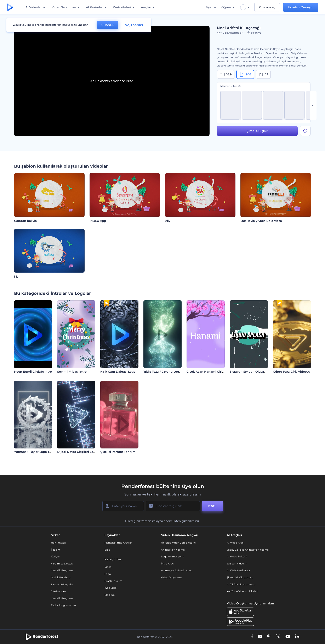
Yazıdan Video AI (237, 564)
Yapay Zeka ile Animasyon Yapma (248, 550)
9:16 (245, 74)
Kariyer (55, 556)
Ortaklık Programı (62, 570)
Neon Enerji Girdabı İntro (33, 372)
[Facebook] (252, 637)
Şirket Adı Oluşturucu (240, 577)
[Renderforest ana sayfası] (10, 7)
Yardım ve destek (62, 564)
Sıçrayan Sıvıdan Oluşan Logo (252, 372)
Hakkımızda (58, 543)
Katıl (212, 506)
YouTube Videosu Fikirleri (242, 591)
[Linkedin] (297, 637)
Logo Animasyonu (173, 556)
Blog (107, 550)
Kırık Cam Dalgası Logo (118, 372)
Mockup (110, 595)
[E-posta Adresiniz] (173, 506)
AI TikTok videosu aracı (241, 584)
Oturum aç (267, 7)
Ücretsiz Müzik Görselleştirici (179, 543)
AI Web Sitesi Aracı (238, 570)
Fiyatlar (211, 7)
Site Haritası (58, 591)
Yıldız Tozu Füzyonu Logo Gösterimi (170, 372)
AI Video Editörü (237, 556)
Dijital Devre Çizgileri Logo (77, 452)
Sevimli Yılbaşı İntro (72, 372)
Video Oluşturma (172, 577)
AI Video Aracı (235, 543)
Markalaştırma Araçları (118, 543)
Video (108, 567)
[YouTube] (288, 637)
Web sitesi (111, 588)
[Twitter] (278, 637)
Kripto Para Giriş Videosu (292, 372)
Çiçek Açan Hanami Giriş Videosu (212, 372)
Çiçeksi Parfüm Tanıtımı (118, 452)
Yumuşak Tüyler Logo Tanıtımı (37, 452)
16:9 (226, 74)
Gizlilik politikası (61, 577)
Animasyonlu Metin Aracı (177, 570)
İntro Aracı (168, 564)
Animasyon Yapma (173, 550)
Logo (108, 574)
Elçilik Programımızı (63, 605)
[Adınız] (123, 506)
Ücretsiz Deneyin (301, 7)
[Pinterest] (269, 637)
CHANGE (108, 25)
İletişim (56, 550)
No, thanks (134, 25)
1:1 (263, 74)
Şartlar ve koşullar (62, 584)
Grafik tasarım (113, 581)
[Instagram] (260, 637)
